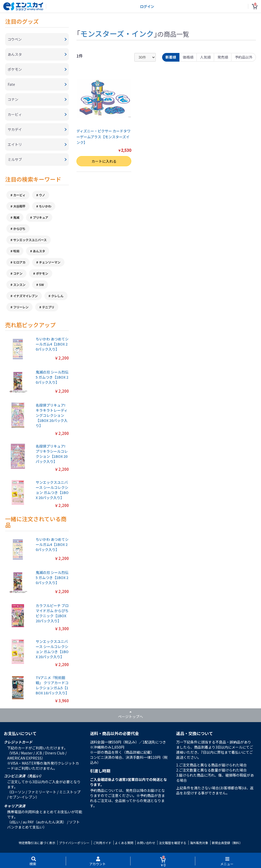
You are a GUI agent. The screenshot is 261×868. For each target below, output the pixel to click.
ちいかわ (45, 206)
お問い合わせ (146, 843)
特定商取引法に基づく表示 (37, 843)
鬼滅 (16, 217)
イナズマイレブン (25, 296)
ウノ (42, 195)
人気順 (205, 57)
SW (41, 285)
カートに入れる (104, 161)
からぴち (19, 229)
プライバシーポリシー (74, 843)
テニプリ (48, 307)
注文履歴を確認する (173, 843)
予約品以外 (244, 57)
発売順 (223, 57)
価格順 (188, 57)
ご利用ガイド (102, 843)
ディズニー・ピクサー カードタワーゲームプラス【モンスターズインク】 (103, 137)
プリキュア (41, 217)
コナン (18, 273)
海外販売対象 (199, 843)
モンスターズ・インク (117, 33)
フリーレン (21, 307)
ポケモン (42, 273)
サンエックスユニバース (30, 240)
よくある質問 (124, 843)
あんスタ (39, 251)
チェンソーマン (50, 262)
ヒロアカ (19, 262)
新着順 (171, 57)
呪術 (16, 251)
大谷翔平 (19, 206)
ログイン (147, 6)
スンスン (19, 285)
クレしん (57, 296)
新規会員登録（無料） (227, 843)
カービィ (19, 195)
